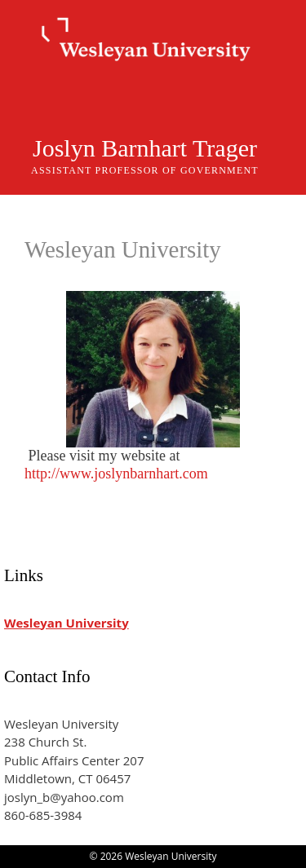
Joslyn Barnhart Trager (145, 148)
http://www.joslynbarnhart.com (116, 474)
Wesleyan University (67, 623)
